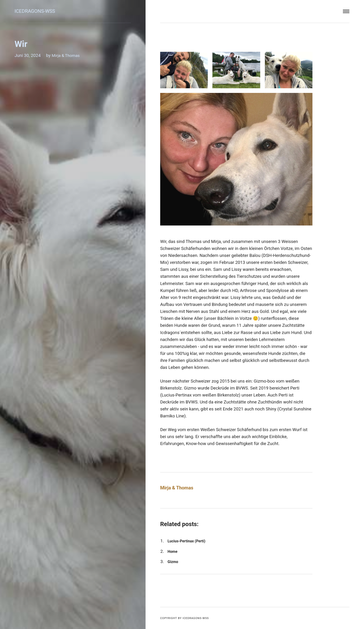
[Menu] (346, 11)
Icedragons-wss (37, 11)
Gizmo (174, 562)
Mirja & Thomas (67, 56)
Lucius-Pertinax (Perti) (189, 541)
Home (173, 551)
